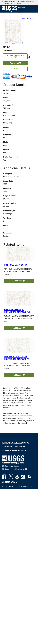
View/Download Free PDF (15, 56)
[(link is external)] (17, 57)
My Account (26, 18)
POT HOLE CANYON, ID (15, 265)
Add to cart (15, 63)
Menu (34, 9)
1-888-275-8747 (8, 486)
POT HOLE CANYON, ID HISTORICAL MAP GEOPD (17, 358)
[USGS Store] (17, 9)
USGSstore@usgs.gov (24, 486)
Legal (27, 451)
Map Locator (8, 451)
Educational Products (13, 447)
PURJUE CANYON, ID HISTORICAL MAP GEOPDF (17, 311)
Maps (26, 443)
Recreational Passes (13, 443)
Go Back (15, 69)
